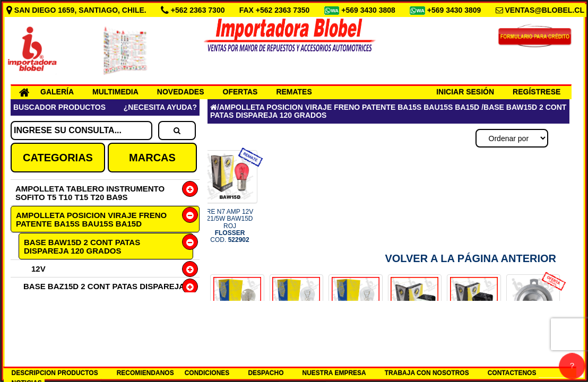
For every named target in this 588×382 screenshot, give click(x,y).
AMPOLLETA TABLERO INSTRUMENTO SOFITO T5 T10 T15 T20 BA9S (90, 193)
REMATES (294, 92)
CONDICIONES (207, 373)
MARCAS (152, 158)
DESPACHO (266, 373)
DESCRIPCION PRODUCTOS (55, 373)
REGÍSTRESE (537, 92)
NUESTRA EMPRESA (334, 373)
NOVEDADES (181, 92)
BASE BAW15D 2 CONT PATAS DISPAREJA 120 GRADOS (82, 246)
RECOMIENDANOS (145, 373)
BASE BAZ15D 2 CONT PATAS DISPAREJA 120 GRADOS (104, 290)
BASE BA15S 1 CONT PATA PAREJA (92, 312)
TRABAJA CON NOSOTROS (427, 373)
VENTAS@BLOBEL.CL (544, 10)
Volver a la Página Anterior (470, 258)
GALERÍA (57, 92)
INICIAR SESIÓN (465, 92)
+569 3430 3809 (455, 10)
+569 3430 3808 (369, 10)
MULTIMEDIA (115, 92)
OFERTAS (240, 92)
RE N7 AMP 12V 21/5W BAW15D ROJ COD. (230, 226)
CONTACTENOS (512, 373)
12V (38, 269)
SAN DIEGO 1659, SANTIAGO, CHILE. (77, 10)
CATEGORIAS (58, 158)
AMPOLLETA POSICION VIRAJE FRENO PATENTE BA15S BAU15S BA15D (91, 219)
